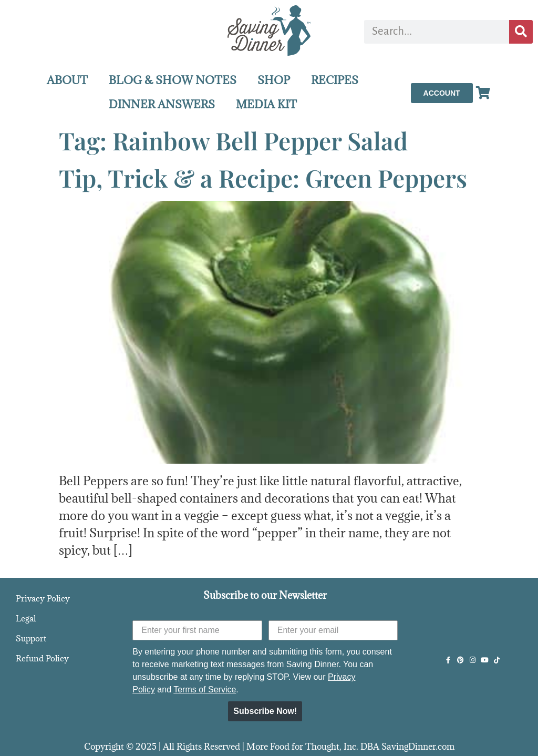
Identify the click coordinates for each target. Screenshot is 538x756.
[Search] (521, 32)
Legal (26, 618)
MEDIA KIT (266, 104)
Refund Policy (42, 658)
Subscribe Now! (265, 711)
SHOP (274, 80)
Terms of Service (205, 689)
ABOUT (67, 80)
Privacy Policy (43, 598)
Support (31, 638)
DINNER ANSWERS (162, 104)
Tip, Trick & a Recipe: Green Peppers (263, 178)
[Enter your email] (333, 630)
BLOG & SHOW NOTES (173, 80)
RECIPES (335, 80)
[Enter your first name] (197, 630)
